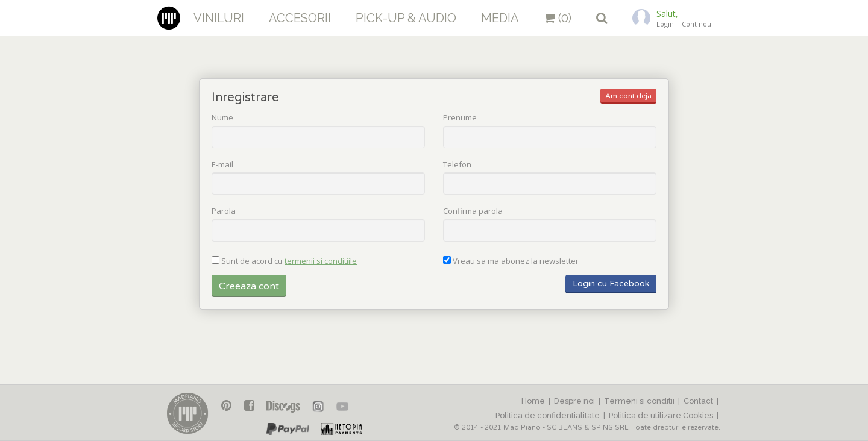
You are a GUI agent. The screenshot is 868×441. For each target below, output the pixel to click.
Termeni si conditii (639, 401)
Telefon (457, 165)
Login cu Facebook (611, 283)
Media (500, 18)
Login (665, 24)
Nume (222, 118)
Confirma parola (473, 211)
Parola (224, 211)
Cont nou (697, 24)
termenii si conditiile (321, 261)
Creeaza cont (249, 286)
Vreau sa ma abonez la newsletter (516, 261)
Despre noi (574, 401)
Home (533, 401)
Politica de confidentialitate (548, 415)
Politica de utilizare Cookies (661, 415)
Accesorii (300, 18)
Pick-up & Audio (406, 18)
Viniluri (219, 18)
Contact (698, 401)
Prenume (460, 118)
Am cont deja (628, 96)
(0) (558, 18)
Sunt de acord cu (289, 261)
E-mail (222, 165)
